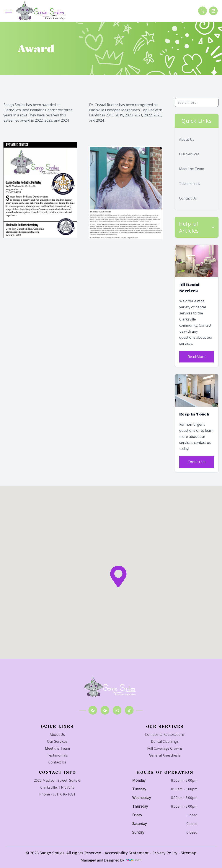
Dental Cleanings (165, 741)
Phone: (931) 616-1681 (57, 794)
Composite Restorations (165, 734)
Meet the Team (192, 169)
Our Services (189, 154)
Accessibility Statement (127, 853)
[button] (9, 11)
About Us (187, 139)
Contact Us (188, 198)
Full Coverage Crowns (165, 748)
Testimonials (190, 184)
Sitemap (189, 853)
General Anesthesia (165, 755)
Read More (197, 357)
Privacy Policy (165, 853)
